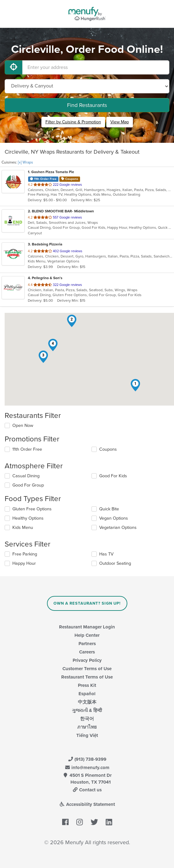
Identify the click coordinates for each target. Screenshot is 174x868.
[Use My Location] (14, 67)
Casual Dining (26, 476)
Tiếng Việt (87, 735)
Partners (87, 644)
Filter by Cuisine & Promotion (73, 122)
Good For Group (28, 485)
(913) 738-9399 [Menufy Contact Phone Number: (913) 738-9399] (87, 759)
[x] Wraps (25, 162)
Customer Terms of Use (87, 669)
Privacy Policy (87, 660)
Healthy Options (28, 518)
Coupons (108, 449)
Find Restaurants (87, 105)
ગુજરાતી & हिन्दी (87, 710)
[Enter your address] (96, 67)
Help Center (87, 635)
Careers (87, 652)
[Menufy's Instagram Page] (80, 822)
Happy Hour (24, 563)
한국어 (87, 719)
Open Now (23, 425)
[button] (135, 385)
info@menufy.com (87, 768)
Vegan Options (114, 518)
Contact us (87, 790)
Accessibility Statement (87, 804)
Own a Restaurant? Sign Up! (87, 603)
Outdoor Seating (115, 563)
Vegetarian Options (118, 528)
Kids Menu (23, 528)
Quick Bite (109, 509)
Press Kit (87, 685)
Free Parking (25, 554)
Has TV (106, 554)
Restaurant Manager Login (87, 627)
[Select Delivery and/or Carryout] (87, 86)
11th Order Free (27, 449)
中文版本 (87, 702)
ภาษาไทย (87, 727)
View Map (120, 122)
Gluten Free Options (32, 509)
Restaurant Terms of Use (87, 677)
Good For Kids (113, 476)
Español (87, 694)
